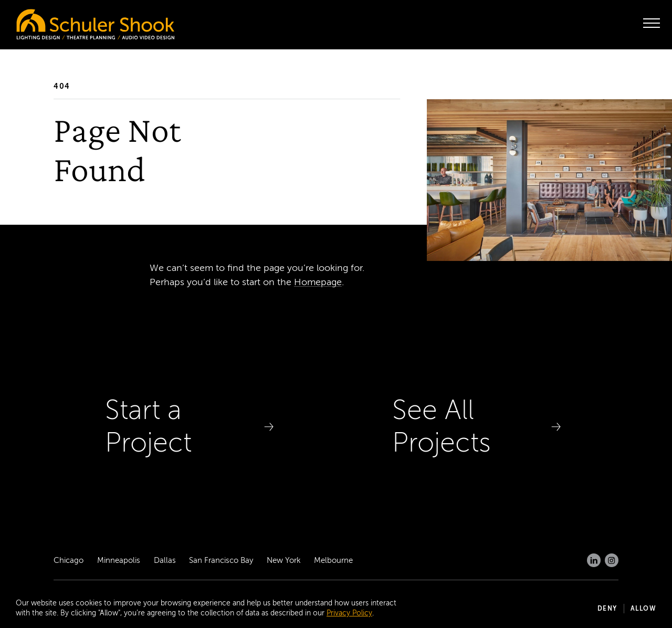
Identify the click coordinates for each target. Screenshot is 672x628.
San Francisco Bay (221, 560)
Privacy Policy (349, 613)
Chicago (69, 560)
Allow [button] (644, 609)
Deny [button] (607, 609)
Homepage (318, 282)
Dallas (165, 560)
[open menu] (652, 23)
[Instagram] (612, 560)
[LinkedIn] (594, 560)
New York (284, 560)
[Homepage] (73, 22)
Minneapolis (119, 560)
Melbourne (333, 560)
